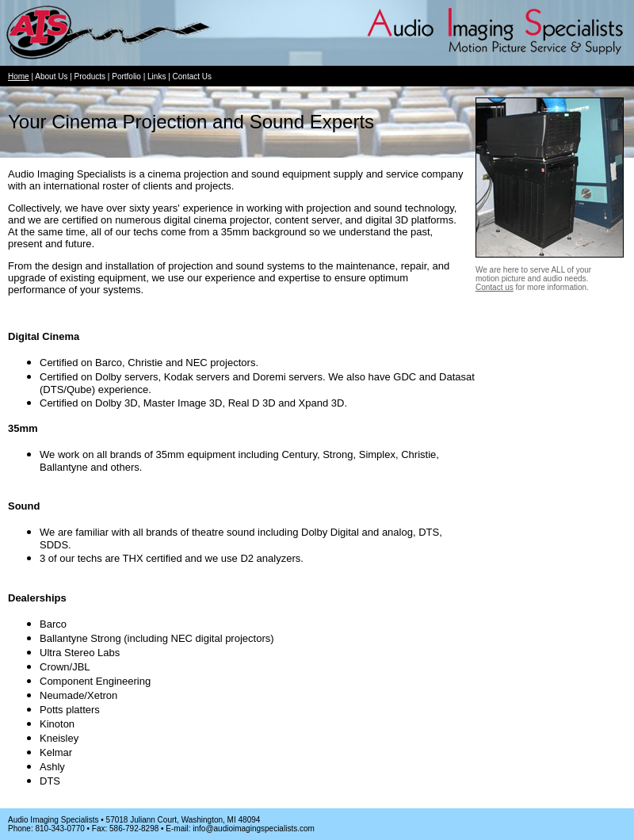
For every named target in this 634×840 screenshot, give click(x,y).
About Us (51, 76)
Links (157, 76)
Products (90, 76)
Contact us (495, 287)
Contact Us (192, 76)
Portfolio (126, 76)
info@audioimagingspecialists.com (254, 829)
